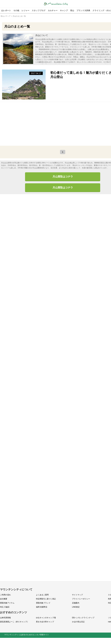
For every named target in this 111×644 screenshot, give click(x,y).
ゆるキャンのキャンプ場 (46, 618)
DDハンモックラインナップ (83, 618)
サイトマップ (77, 595)
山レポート (6, 10)
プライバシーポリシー (81, 599)
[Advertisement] (60, 124)
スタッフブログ (39, 10)
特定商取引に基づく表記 (46, 599)
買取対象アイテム (7, 603)
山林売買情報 (5, 618)
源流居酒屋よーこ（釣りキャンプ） (14, 622)
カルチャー (53, 10)
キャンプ (64, 10)
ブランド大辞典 (83, 10)
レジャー (25, 10)
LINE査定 (76, 607)
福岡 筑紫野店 (42, 607)
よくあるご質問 (42, 595)
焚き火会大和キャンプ (45, 622)
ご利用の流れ (5, 595)
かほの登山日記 (78, 622)
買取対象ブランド (43, 603)
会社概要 (4, 599)
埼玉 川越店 (5, 607)
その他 (16, 10)
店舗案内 (76, 603)
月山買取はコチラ (63, 177)
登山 (72, 10)
